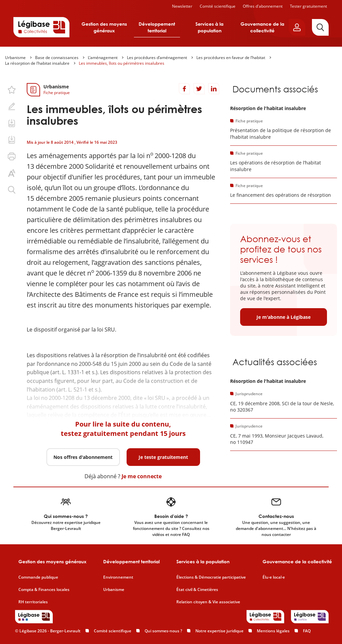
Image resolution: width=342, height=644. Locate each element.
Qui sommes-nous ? (163, 631)
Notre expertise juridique (219, 631)
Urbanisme (15, 58)
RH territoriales (33, 602)
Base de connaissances (57, 58)
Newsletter (182, 6)
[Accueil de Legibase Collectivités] (41, 27)
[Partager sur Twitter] (199, 89)
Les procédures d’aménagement (157, 58)
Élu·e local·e (274, 577)
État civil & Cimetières (197, 590)
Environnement (118, 577)
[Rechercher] (320, 27)
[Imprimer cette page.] (12, 156)
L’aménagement (103, 58)
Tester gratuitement (308, 6)
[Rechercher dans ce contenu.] (12, 190)
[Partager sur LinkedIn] (214, 89)
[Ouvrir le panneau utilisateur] (297, 27)
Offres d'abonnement (263, 6)
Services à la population (209, 27)
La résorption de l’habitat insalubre (37, 63)
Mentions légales (273, 631)
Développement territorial (157, 27)
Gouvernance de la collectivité (262, 27)
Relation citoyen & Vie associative (208, 602)
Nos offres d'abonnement (83, 457)
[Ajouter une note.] (12, 106)
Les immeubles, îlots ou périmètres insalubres (122, 63)
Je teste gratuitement (163, 457)
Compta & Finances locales (44, 590)
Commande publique (38, 577)
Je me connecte (142, 476)
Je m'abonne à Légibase (284, 317)
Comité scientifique (218, 6)
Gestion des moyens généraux (104, 27)
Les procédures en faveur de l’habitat (231, 58)
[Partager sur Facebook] (184, 89)
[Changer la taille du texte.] (12, 173)
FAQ (307, 631)
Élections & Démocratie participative (211, 577)
